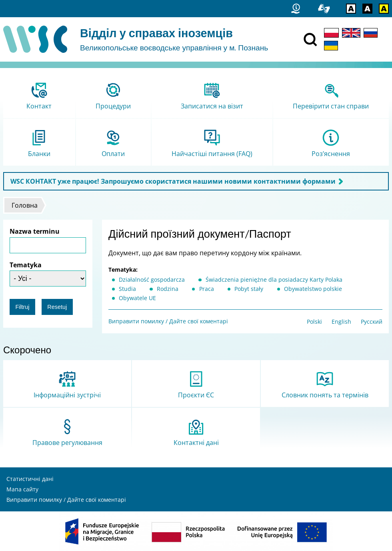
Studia (127, 289)
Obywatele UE (137, 298)
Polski (314, 322)
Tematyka (26, 265)
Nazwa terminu (35, 231)
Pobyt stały (249, 289)
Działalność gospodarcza (152, 280)
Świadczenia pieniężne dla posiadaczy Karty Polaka (274, 280)
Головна (25, 205)
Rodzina (168, 289)
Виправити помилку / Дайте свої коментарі (168, 321)
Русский (372, 322)
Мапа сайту (22, 489)
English (341, 322)
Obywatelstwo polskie (313, 289)
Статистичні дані (30, 479)
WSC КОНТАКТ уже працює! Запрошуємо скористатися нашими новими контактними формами (173, 181)
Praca (207, 289)
